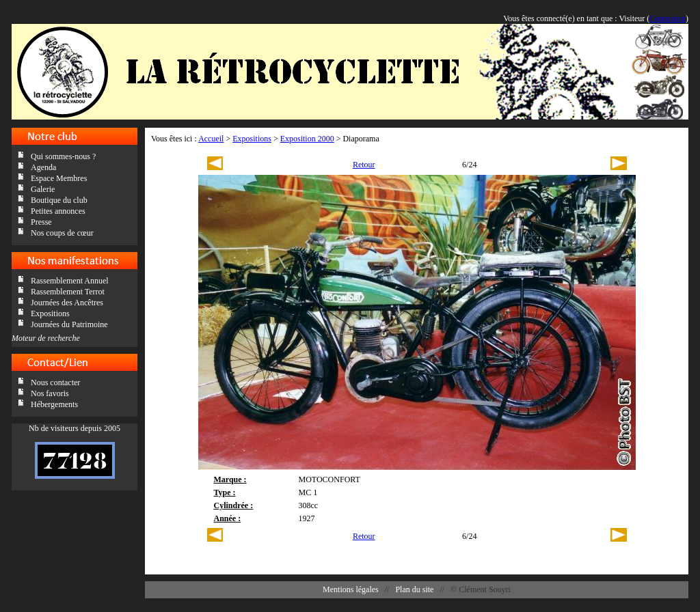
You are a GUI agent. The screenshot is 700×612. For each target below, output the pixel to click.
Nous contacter (55, 382)
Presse (41, 222)
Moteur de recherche (46, 338)
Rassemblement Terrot (68, 292)
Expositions (50, 314)
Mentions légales (351, 589)
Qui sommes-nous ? (63, 156)
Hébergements (54, 404)
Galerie (43, 189)
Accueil (211, 139)
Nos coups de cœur (62, 233)
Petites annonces (58, 211)
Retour (364, 165)
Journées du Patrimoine (69, 324)
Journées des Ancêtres (67, 303)
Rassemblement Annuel (70, 281)
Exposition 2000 (307, 139)
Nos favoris (50, 393)
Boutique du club (59, 200)
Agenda (43, 167)
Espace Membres (59, 178)
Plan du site (414, 589)
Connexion (668, 18)
